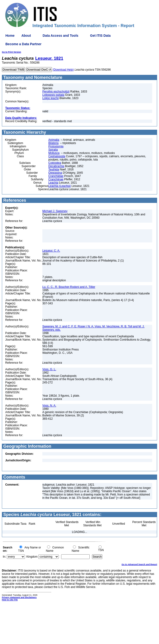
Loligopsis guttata (53, 95)
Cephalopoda (57, 156)
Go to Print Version (12, 52)
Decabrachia (56, 166)
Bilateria (54, 143)
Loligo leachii (50, 98)
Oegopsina (55, 173)
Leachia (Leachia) (60, 186)
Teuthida (54, 169)
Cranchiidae (56, 176)
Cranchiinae (56, 179)
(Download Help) (63, 70)
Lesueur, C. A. (51, 251)
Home (10, 36)
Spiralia (53, 150)
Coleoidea (55, 163)
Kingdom (32, 557)
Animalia (54, 140)
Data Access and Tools (60, 36)
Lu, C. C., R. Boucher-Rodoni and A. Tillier (69, 287)
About (26, 36)
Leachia (53, 183)
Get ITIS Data (100, 36)
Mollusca (54, 153)
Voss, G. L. (49, 369)
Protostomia (56, 146)
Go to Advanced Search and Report (139, 564)
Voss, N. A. (49, 406)
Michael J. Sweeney (55, 211)
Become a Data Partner (23, 44)
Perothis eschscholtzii (56, 92)
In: (4, 557)
